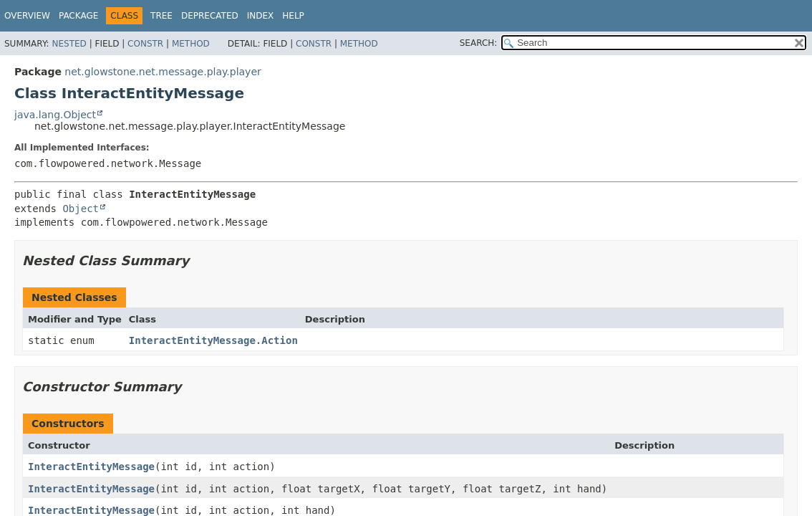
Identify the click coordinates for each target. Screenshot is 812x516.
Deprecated (210, 16)
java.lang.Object (55, 115)
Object (81, 209)
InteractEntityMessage (91, 467)
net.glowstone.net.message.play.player (163, 72)
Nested (69, 44)
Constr (145, 44)
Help (293, 16)
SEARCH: (479, 43)
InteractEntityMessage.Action (213, 340)
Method (191, 44)
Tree (161, 16)
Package (78, 16)
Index (261, 16)
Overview (27, 16)
